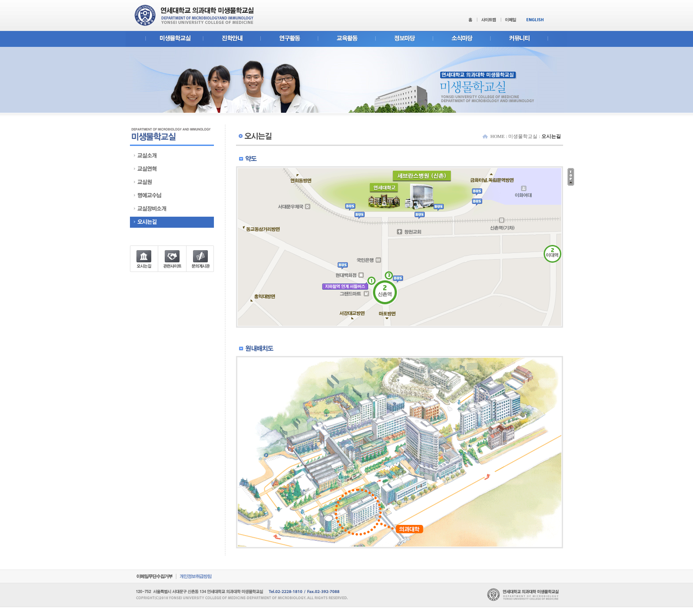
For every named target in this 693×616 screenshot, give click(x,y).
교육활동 (346, 39)
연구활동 (289, 39)
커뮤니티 (529, 39)
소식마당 (461, 39)
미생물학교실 (164, 39)
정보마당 (404, 39)
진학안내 (232, 39)
